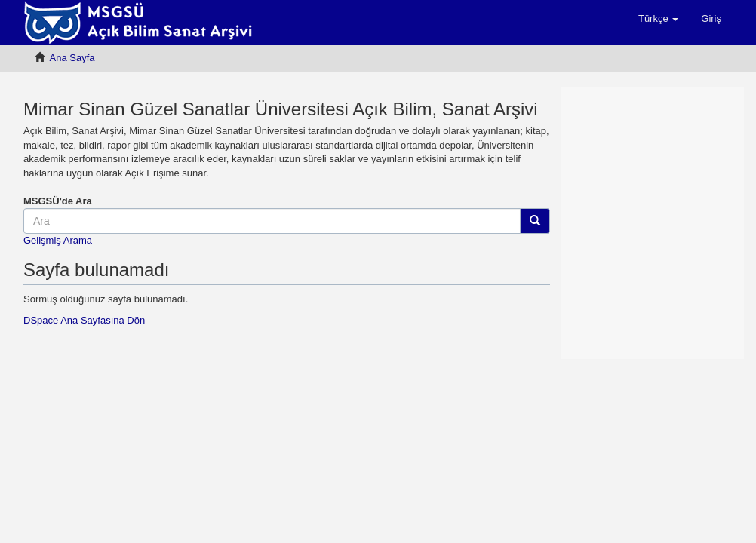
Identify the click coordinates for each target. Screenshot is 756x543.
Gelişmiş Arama (58, 240)
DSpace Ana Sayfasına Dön (84, 320)
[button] (658, 19)
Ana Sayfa (72, 58)
